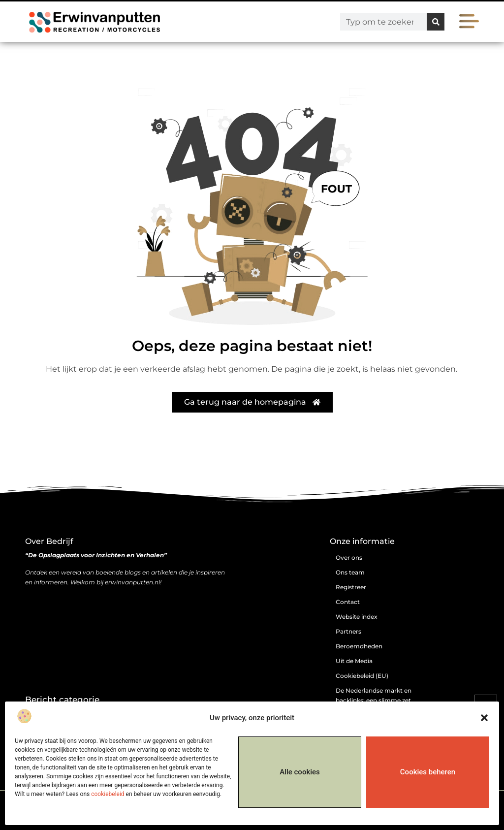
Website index (357, 617)
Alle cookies (300, 772)
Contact (348, 602)
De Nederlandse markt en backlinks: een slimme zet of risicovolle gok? (374, 700)
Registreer (351, 587)
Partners (348, 631)
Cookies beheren (428, 772)
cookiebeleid (108, 794)
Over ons (349, 558)
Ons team (350, 572)
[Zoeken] (436, 22)
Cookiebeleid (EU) (362, 676)
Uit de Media (354, 661)
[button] (484, 718)
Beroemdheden (359, 646)
